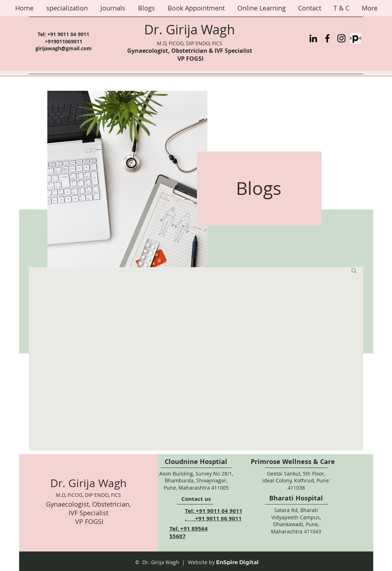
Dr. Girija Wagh (189, 29)
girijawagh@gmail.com (64, 48)
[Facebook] (327, 38)
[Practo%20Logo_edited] (356, 38)
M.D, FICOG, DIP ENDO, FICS (189, 43)
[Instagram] (341, 38)
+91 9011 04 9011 (68, 34)
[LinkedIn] (313, 38)
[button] (354, 271)
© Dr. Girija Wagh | (160, 562)
